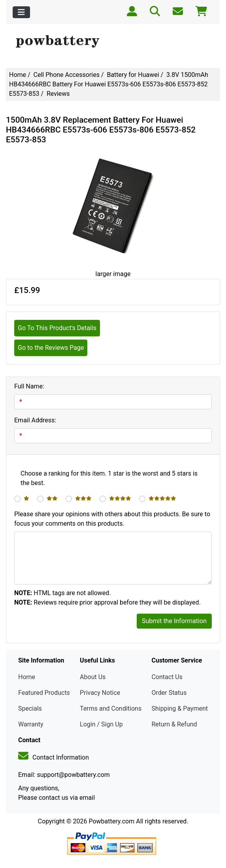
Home (18, 75)
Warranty (31, 724)
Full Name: (29, 386)
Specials (30, 708)
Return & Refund (174, 724)
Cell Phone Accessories (67, 75)
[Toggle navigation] (21, 12)
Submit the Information (174, 621)
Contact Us (167, 677)
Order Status (169, 693)
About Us (93, 677)
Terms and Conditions (111, 708)
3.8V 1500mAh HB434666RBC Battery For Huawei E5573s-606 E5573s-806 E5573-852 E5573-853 (109, 84)
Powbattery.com (111, 821)
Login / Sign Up (101, 724)
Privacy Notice (100, 693)
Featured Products (44, 693)
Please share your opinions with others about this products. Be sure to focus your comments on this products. (112, 519)
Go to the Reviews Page (51, 348)
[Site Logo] (113, 42)
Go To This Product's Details (57, 328)
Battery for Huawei (133, 75)
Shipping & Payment (180, 708)
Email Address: (35, 420)
